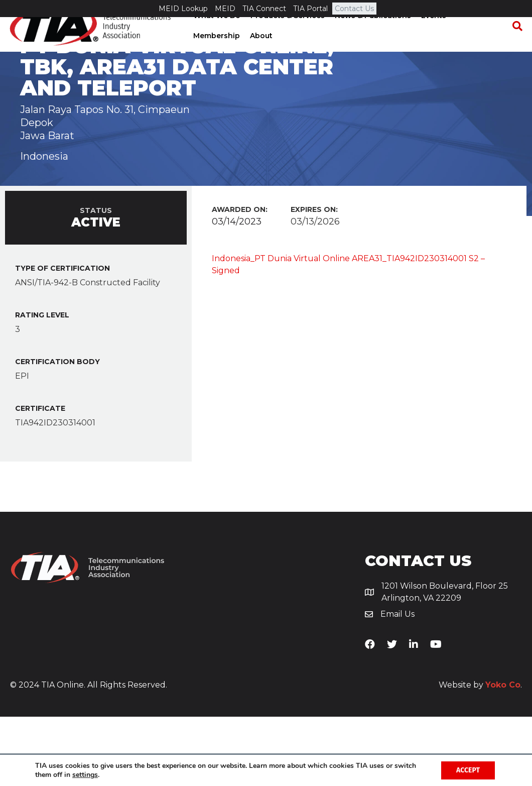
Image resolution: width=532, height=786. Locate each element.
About (260, 53)
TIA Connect (264, 9)
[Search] (514, 43)
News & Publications (372, 33)
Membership (216, 53)
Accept (468, 770)
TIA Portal (310, 9)
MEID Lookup (183, 9)
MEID (225, 9)
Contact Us (354, 9)
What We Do (216, 33)
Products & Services (287, 33)
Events (433, 33)
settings (85, 775)
